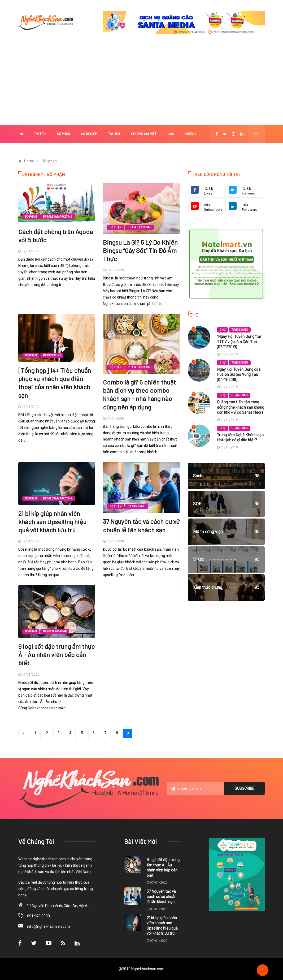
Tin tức (40, 134)
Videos (191, 134)
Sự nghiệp (89, 134)
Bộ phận (63, 134)
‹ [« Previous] (24, 733)
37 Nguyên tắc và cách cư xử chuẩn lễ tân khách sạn (162, 896)
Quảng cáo (240, 395)
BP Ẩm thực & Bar (139, 227)
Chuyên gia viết (144, 134)
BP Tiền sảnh (52, 355)
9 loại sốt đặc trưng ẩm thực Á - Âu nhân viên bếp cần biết (56, 655)
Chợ (171, 134)
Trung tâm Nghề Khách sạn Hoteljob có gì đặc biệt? (240, 437)
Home (29, 161)
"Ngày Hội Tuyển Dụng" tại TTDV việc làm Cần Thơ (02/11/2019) (239, 341)
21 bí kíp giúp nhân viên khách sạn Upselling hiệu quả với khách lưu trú (52, 522)
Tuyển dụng (240, 330)
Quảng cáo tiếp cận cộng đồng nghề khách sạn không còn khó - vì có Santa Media (241, 407)
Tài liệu (114, 134)
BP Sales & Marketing (58, 217)
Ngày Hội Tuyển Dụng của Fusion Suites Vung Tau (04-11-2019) (239, 374)
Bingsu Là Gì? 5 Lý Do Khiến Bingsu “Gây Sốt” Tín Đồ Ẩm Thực (140, 250)
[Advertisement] (141, 85)
